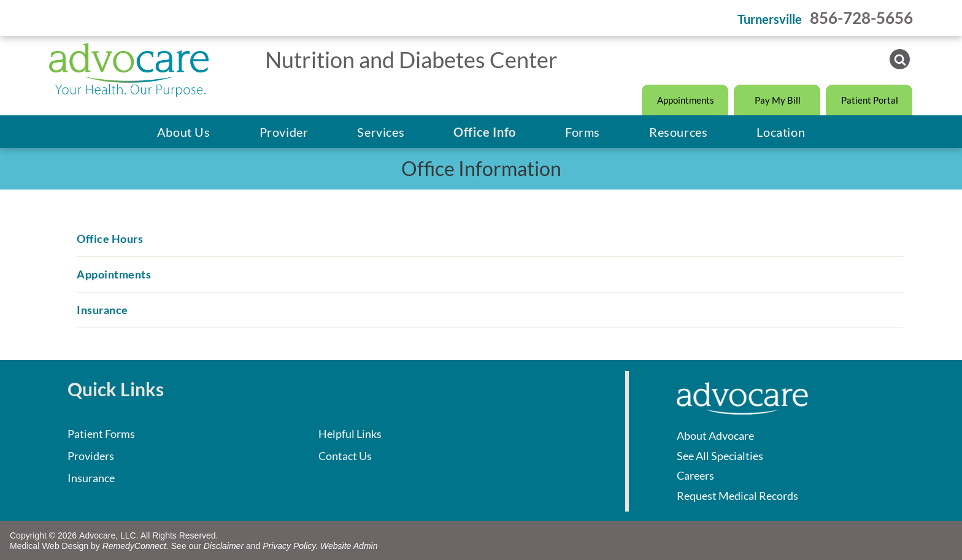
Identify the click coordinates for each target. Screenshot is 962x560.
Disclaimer (224, 546)
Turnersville (770, 19)
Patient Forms (101, 434)
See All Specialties (720, 456)
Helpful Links (350, 434)
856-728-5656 (861, 18)
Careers (695, 475)
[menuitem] (184, 132)
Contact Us (345, 456)
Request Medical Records (737, 496)
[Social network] (900, 61)
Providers (91, 456)
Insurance (91, 478)
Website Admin (349, 546)
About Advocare (715, 435)
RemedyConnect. (136, 546)
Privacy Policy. (290, 546)
